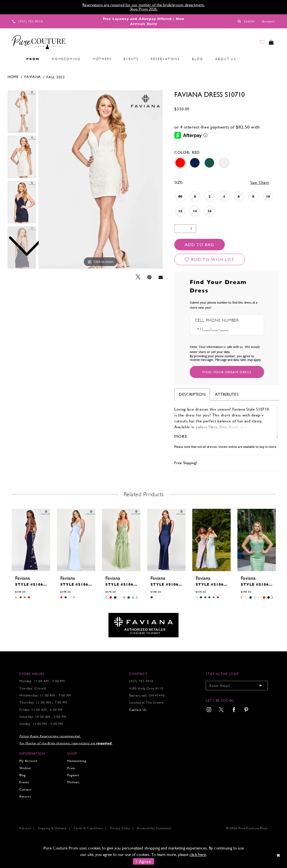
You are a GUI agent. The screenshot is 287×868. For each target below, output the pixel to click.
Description (192, 394)
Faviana (33, 77)
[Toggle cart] (270, 43)
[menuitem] (14, 59)
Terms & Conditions (88, 828)
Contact (26, 790)
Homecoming (77, 761)
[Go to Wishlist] (259, 43)
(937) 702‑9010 (141, 681)
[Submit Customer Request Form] (227, 372)
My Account (28, 761)
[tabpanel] (101, 180)
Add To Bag (200, 245)
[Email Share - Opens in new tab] (161, 277)
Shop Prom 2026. (144, 9)
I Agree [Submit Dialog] (143, 861)
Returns (25, 797)
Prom (71, 768)
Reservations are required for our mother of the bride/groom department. (143, 5)
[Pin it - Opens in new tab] (150, 277)
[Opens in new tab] (143, 625)
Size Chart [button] (260, 182)
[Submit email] (261, 686)
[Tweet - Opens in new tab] (138, 277)
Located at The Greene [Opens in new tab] (146, 703)
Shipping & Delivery (52, 828)
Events (24, 782)
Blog (22, 775)
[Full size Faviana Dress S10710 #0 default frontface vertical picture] (101, 180)
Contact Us (138, 710)
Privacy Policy (120, 828)
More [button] (181, 436)
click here (198, 854)
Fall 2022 (56, 77)
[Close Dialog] (279, 855)
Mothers (73, 782)
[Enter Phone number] (219, 329)
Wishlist (25, 768)
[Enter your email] (237, 686)
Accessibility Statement (154, 828)
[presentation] (31, 540)
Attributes (227, 394)
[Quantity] (185, 229)
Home (13, 77)
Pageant (73, 775)
